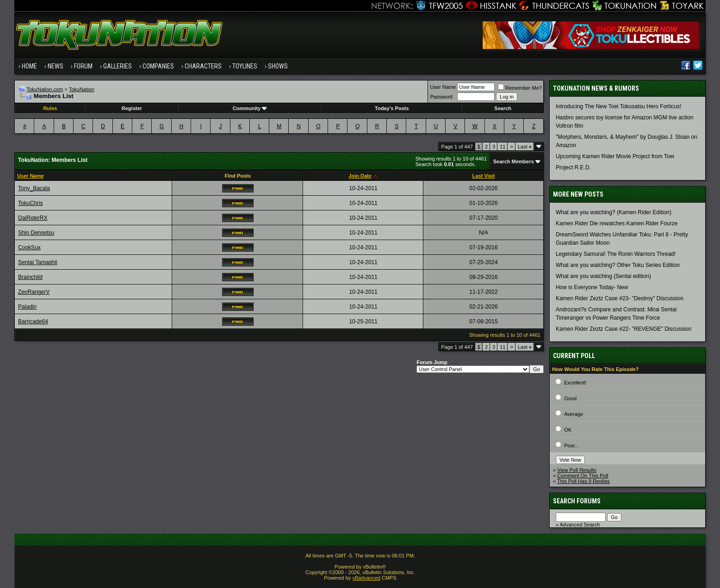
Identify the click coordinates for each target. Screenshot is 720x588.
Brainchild (30, 277)
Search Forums (577, 501)
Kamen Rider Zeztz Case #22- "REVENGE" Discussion (624, 329)
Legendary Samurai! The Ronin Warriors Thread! (616, 254)
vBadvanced (366, 578)
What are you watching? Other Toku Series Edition (618, 265)
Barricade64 (33, 322)
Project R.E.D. (573, 167)
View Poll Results (577, 470)
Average (574, 414)
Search (503, 108)
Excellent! (575, 383)
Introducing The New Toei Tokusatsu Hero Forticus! (618, 106)
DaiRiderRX (33, 218)
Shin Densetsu (36, 233)
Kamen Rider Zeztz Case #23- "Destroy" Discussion (620, 298)
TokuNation (82, 89)
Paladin (27, 307)
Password (441, 97)
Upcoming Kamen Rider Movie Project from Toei (615, 156)
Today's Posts (392, 108)
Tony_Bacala (34, 188)
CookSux (29, 248)
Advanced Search (580, 525)
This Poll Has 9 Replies (583, 481)
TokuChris (30, 203)
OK (568, 430)
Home (29, 66)
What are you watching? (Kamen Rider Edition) (614, 212)
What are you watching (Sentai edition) (603, 276)
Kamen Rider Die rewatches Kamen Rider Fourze (617, 223)
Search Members (514, 161)
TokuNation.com (45, 89)
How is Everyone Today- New (592, 287)
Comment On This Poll (583, 476)
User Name (443, 87)
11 (503, 147)
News (56, 66)
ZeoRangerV (34, 292)
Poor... (571, 446)
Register (132, 108)
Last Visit (484, 176)
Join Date (360, 176)
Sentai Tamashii (38, 262)
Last (525, 147)
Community (250, 108)
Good (570, 398)
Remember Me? (520, 88)
